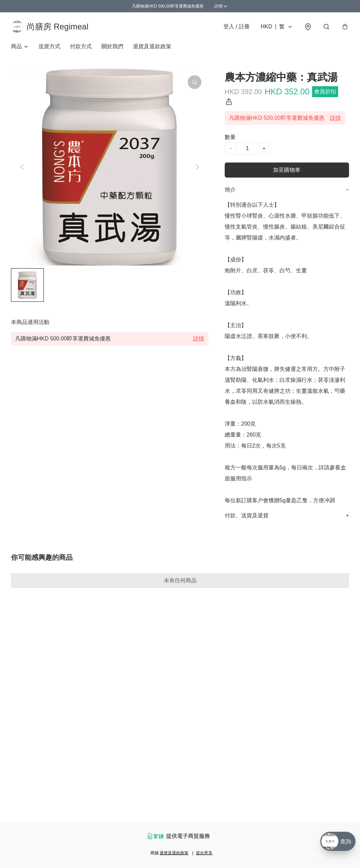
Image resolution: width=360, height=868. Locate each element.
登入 (237, 27)
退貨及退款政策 (152, 46)
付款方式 (81, 46)
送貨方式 (49, 46)
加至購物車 (287, 170)
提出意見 (204, 853)
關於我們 (112, 46)
